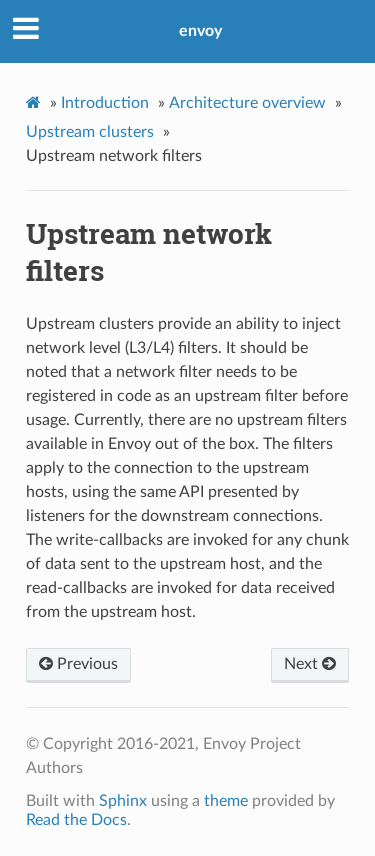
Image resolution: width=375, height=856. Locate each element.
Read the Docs (76, 820)
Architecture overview (247, 103)
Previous (78, 664)
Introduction (105, 103)
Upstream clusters (90, 132)
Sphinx (123, 801)
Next (310, 664)
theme (226, 801)
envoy (200, 31)
